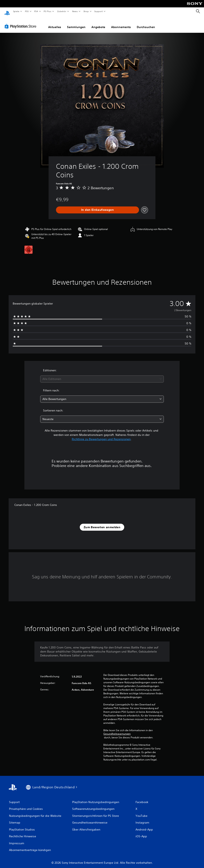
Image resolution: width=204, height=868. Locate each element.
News (75, 11)
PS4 (36, 11)
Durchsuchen (146, 23)
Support (99, 11)
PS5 (27, 11)
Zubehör (62, 11)
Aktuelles (55, 23)
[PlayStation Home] (7, 11)
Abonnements (121, 23)
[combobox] (102, 375)
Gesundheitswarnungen (117, 730)
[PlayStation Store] (21, 22)
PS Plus (48, 11)
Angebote (98, 23)
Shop (86, 11)
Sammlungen (76, 23)
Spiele (16, 11)
